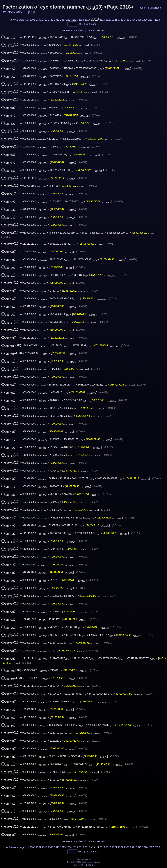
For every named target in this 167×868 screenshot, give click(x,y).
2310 (45, 20)
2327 (151, 20)
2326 (145, 20)
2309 (39, 20)
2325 (139, 20)
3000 (81, 24)
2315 (75, 20)
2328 (157, 20)
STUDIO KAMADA (12, 12)
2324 (133, 20)
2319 (102, 20)
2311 (51, 20)
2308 (32, 20)
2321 (114, 20)
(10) (10, 37)
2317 (87, 20)
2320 (108, 20)
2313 (63, 20)
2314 (69, 20)
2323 (127, 20)
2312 (57, 20)
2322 (121, 20)
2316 (81, 20)
